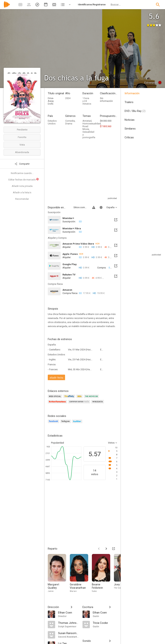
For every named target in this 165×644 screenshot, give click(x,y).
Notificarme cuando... (22, 173)
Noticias (130, 120)
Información (132, 93)
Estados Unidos (52, 122)
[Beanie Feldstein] (103, 574)
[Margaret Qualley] (59, 574)
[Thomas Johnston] (68, 623)
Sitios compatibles (81, 207)
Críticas (129, 137)
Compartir (22, 164)
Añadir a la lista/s (22, 192)
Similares (130, 129)
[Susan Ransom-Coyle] (68, 633)
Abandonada (22, 152)
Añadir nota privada (22, 186)
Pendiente (22, 130)
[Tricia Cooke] (105, 623)
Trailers (129, 102)
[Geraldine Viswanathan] (81, 574)
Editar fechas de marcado (24, 179)
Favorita (22, 137)
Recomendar (22, 199)
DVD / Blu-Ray (135, 111)
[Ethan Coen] (68, 612)
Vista (22, 145)
